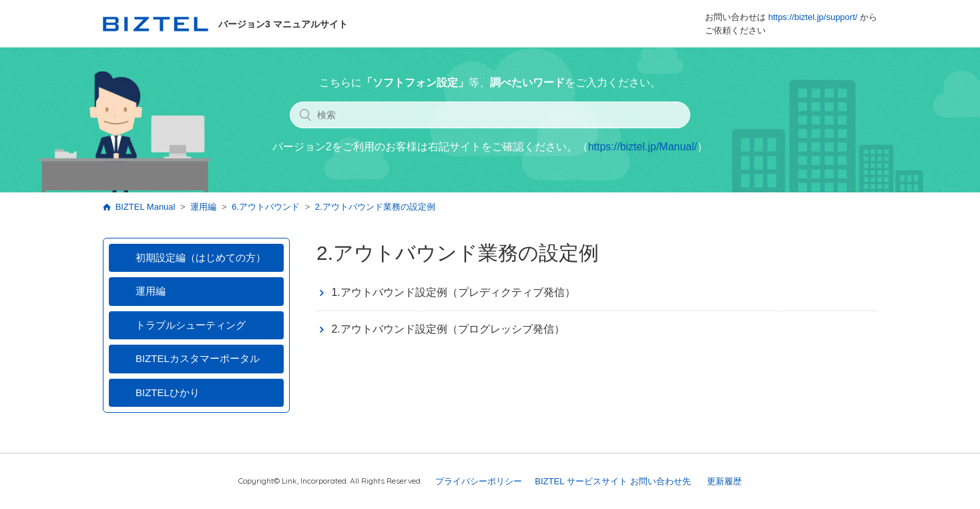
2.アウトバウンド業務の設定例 (375, 207)
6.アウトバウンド (266, 207)
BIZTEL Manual (146, 207)
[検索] (490, 115)
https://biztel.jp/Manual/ (643, 147)
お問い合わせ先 (661, 481)
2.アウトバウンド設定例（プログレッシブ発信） (448, 329)
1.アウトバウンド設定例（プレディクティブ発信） (453, 292)
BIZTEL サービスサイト (581, 481)
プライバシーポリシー (479, 481)
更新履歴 (724, 481)
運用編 (203, 207)
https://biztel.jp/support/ (813, 17)
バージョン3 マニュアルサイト (225, 24)
